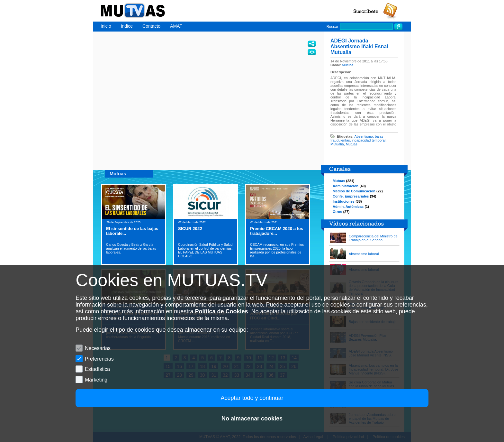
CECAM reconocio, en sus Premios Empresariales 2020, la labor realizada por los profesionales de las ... (277, 250)
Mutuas (348, 65)
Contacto (151, 26)
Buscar (333, 27)
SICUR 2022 (190, 229)
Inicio (106, 26)
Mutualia (337, 144)
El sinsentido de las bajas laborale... (132, 231)
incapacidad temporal (369, 140)
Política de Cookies (221, 311)
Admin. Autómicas (348, 207)
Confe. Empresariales (351, 196)
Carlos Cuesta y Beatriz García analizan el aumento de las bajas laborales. (131, 248)
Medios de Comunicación (354, 191)
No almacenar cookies (252, 419)
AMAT (176, 26)
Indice (127, 26)
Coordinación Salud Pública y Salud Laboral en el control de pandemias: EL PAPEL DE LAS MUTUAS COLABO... (205, 250)
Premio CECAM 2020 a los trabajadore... (277, 231)
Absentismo (364, 136)
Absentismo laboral (364, 254)
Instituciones (344, 201)
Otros (337, 212)
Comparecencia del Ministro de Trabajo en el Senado (373, 238)
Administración (346, 186)
